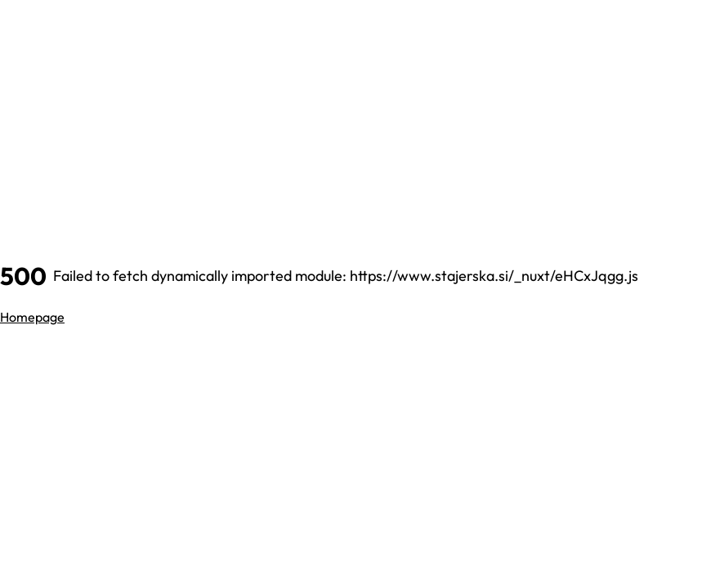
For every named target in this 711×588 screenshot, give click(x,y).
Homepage (32, 317)
